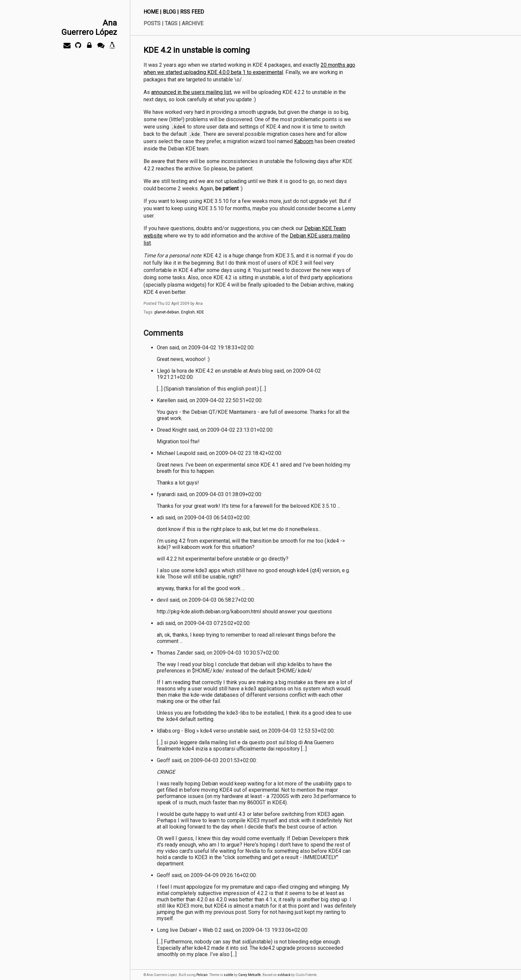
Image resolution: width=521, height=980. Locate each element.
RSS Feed (192, 12)
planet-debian (167, 312)
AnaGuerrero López (89, 28)
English (188, 312)
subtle (228, 975)
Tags (171, 23)
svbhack (284, 975)
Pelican (202, 975)
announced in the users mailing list (191, 92)
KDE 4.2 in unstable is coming (197, 50)
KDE (200, 312)
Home (151, 12)
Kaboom (304, 141)
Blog (169, 12)
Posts (152, 23)
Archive (193, 23)
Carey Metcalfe (250, 975)
